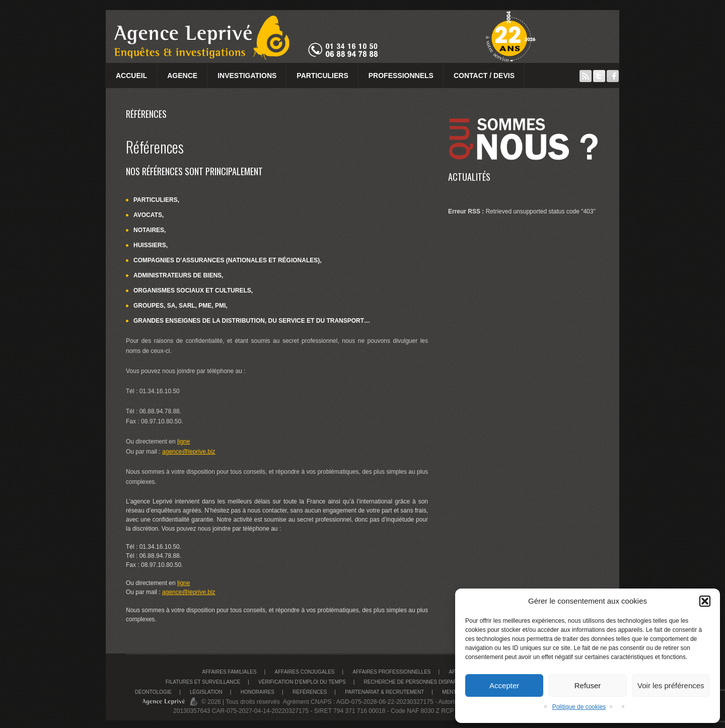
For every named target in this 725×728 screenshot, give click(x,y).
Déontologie (153, 692)
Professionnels (401, 76)
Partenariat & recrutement (384, 692)
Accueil (131, 76)
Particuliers (322, 76)
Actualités (469, 177)
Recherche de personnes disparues (416, 682)
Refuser (588, 685)
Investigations (247, 76)
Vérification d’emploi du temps (302, 682)
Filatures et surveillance (203, 682)
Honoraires (258, 692)
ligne (184, 442)
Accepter (504, 685)
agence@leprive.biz (189, 452)
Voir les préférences (671, 685)
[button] (705, 601)
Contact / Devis (484, 76)
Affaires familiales (229, 672)
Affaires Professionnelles (391, 672)
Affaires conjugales (305, 672)
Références (310, 692)
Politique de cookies (579, 707)
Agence (182, 76)
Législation (206, 692)
